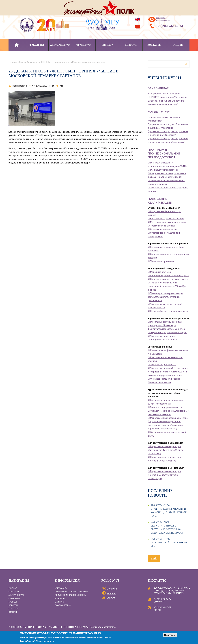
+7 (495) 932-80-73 (170, 26)
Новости (131, 45)
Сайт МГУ (60, 602)
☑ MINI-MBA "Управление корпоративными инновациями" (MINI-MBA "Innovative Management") (167, 166)
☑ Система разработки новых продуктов (169, 276)
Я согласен (170, 635)
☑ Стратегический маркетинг (163, 229)
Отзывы (178, 45)
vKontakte (112, 589)
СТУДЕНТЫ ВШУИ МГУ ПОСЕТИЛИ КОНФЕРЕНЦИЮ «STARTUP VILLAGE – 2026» (170, 512)
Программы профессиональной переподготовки (164, 153)
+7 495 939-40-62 (162, 607)
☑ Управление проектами (161, 261)
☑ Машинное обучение (160, 272)
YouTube (111, 598)
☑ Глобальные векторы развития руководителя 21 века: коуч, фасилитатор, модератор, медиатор (166, 325)
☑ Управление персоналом (162, 336)
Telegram (112, 594)
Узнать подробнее (45, 641)
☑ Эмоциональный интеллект (163, 340)
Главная (17, 45)
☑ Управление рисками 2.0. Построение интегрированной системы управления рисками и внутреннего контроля (168, 372)
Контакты (154, 45)
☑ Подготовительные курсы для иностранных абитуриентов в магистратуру (164, 475)
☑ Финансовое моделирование (164, 379)
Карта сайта (61, 588)
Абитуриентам (60, 45)
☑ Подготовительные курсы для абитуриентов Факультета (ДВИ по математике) (166, 450)
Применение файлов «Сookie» (71, 595)
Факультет (37, 45)
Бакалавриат (158, 88)
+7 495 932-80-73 (162, 599)
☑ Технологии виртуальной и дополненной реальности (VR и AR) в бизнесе (167, 286)
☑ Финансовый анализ (159, 382)
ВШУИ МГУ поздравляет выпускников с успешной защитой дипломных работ (167, 529)
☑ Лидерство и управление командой (167, 333)
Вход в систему (63, 605)
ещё (154, 559)
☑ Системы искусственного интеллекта (168, 279)
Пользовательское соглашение (72, 592)
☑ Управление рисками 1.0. (162, 365)
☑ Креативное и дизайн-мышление (166, 219)
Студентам (84, 45)
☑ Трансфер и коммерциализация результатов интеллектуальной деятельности (165, 297)
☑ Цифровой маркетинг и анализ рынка (168, 311)
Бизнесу (107, 45)
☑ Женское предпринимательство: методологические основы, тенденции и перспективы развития (168, 411)
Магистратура (159, 112)
